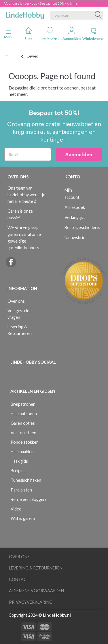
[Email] (28, 154)
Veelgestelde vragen (20, 314)
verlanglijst (50, 34)
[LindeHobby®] (25, 14)
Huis (29, 34)
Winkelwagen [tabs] (93, 34)
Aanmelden (72, 34)
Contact (19, 579)
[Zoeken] (98, 15)
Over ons (16, 301)
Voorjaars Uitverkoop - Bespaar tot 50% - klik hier (42, 3)
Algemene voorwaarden (36, 591)
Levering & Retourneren (20, 330)
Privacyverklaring (31, 602)
